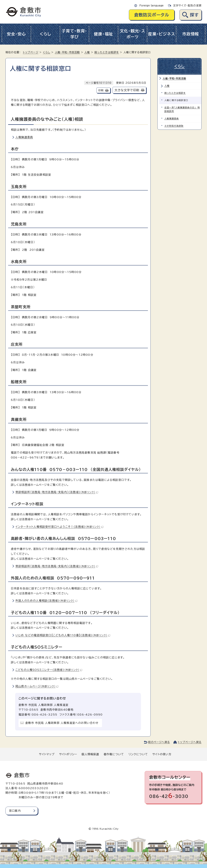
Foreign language (151, 6)
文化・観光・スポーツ (133, 34)
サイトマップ (47, 754)
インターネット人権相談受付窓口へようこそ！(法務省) (59, 527)
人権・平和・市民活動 (67, 52)
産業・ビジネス (162, 34)
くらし (45, 34)
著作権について (114, 754)
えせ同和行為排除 (174, 126)
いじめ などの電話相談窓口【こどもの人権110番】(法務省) (63, 635)
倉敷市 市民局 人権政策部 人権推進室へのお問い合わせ (62, 723)
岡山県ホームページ (37, 686)
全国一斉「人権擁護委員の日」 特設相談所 (182, 109)
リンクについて (138, 754)
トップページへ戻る (190, 742)
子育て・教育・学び (74, 34)
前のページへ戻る (159, 742)
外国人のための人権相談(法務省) (46, 601)
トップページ (31, 52)
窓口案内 (15, 811)
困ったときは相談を (107, 52)
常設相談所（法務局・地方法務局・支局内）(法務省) (57, 492)
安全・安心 (16, 34)
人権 (87, 52)
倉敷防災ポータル (152, 15)
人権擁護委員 (24, 137)
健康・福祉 (103, 34)
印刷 (101, 90)
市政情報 (191, 34)
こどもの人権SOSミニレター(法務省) (49, 670)
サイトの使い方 (162, 754)
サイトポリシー (68, 754)
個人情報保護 (90, 754)
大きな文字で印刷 (127, 90)
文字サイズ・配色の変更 (187, 6)
